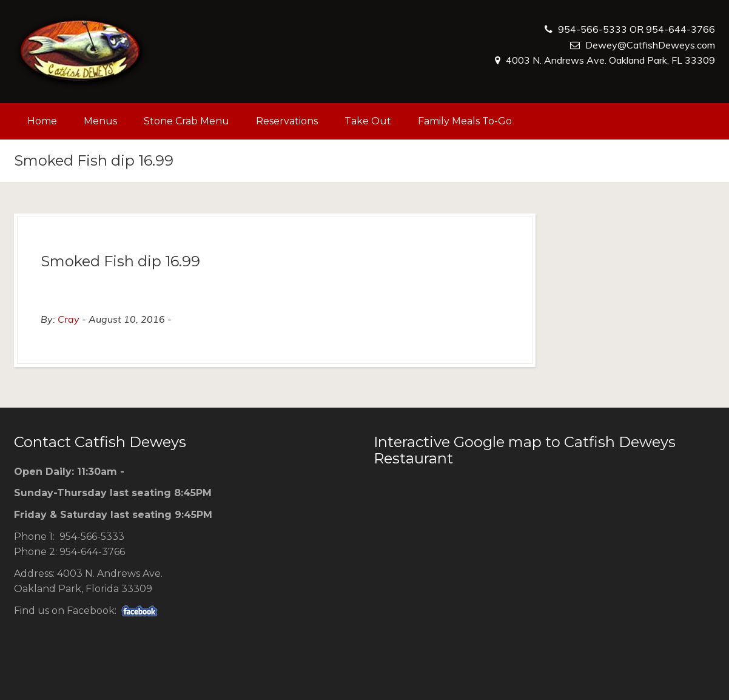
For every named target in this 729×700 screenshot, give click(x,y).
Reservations (287, 121)
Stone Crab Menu (186, 121)
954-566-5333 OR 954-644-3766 (637, 29)
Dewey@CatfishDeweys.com (650, 45)
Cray (69, 319)
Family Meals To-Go (465, 121)
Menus (100, 121)
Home (42, 121)
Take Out (368, 121)
